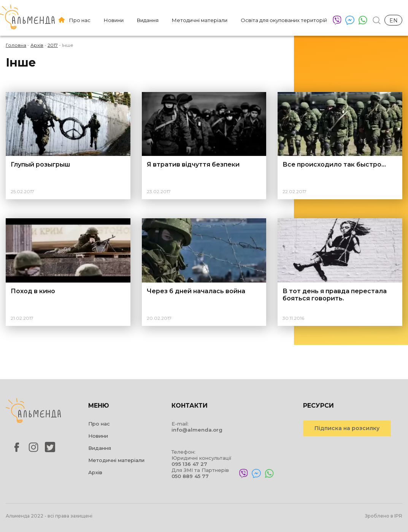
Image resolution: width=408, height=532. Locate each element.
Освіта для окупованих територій (284, 20)
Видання (148, 20)
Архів (95, 472)
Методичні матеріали (200, 20)
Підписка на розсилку (347, 428)
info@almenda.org (197, 430)
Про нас (80, 20)
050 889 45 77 (190, 476)
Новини (114, 20)
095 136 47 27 (189, 464)
